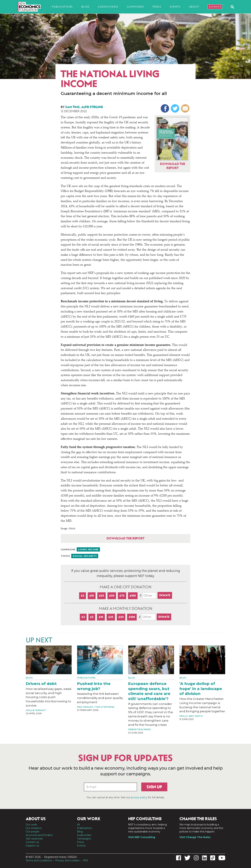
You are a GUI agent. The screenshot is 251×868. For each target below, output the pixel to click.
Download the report (126, 538)
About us (36, 819)
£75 (122, 596)
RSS (86, 860)
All (78, 825)
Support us (32, 846)
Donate (215, 7)
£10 (92, 596)
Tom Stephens (104, 707)
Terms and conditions (39, 860)
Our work (31, 825)
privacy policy (139, 797)
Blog (85, 7)
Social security (85, 556)
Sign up (154, 787)
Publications (62, 7)
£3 (83, 617)
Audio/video (108, 7)
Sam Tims (72, 107)
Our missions (34, 828)
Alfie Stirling (92, 107)
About (194, 7)
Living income (88, 549)
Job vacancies (34, 839)
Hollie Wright (36, 710)
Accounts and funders (39, 835)
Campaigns (135, 7)
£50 (112, 596)
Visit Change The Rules (195, 837)
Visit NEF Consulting (142, 837)
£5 (83, 596)
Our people (33, 832)
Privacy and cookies (67, 860)
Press (157, 7)
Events (175, 7)
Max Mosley (85, 707)
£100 (133, 596)
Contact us (32, 842)
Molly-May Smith (191, 716)
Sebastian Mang (140, 729)
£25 (102, 596)
